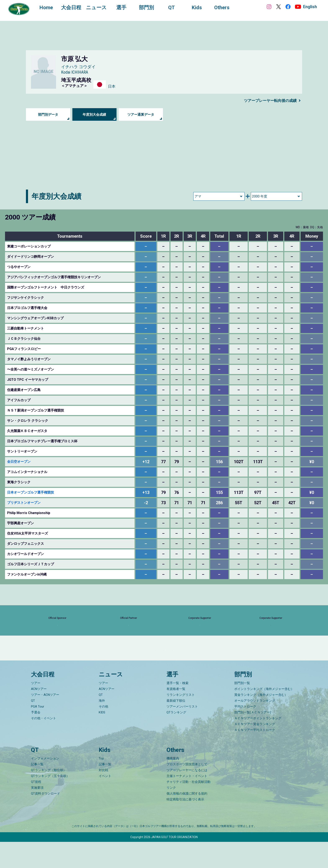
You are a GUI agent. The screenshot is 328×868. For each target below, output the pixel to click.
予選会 (36, 738)
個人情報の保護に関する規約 (187, 820)
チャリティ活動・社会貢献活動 (188, 808)
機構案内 (173, 785)
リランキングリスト (181, 721)
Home (50, 8)
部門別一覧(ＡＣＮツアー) (253, 738)
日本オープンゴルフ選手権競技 (31, 492)
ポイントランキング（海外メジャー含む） (264, 715)
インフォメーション (45, 785)
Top (101, 785)
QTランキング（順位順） (49, 796)
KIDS (102, 738)
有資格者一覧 (176, 715)
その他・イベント (44, 744)
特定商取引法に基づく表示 (185, 826)
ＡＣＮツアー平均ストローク (255, 756)
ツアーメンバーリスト (182, 732)
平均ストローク (245, 732)
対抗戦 (103, 796)
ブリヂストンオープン (24, 503)
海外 (102, 727)
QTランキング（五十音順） (50, 802)
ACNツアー (39, 715)
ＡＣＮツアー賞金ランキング (255, 750)
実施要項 (37, 814)
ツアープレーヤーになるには (187, 796)
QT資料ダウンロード (45, 820)
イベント (105, 802)
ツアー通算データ (141, 115)
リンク (171, 814)
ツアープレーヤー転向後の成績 (267, 100)
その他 (103, 732)
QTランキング (176, 738)
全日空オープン (19, 462)
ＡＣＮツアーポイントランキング (258, 744)
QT (33, 727)
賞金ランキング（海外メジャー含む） (261, 721)
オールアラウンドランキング (255, 727)
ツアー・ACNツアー (45, 721)
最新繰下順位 (176, 727)
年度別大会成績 (94, 115)
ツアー (36, 709)
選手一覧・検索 (177, 709)
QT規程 (36, 808)
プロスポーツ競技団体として (187, 790)
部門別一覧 (242, 709)
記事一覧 (37, 790)
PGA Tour (38, 732)
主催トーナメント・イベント (187, 802)
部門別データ (48, 115)
